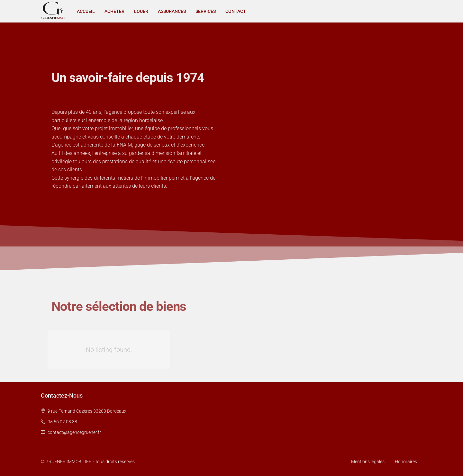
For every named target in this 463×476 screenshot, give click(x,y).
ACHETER (114, 11)
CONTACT (236, 11)
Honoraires (406, 462)
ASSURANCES (172, 11)
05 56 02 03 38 (62, 422)
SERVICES (206, 11)
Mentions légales (368, 462)
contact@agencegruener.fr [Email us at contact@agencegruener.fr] (74, 432)
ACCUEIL (86, 11)
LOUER (141, 11)
